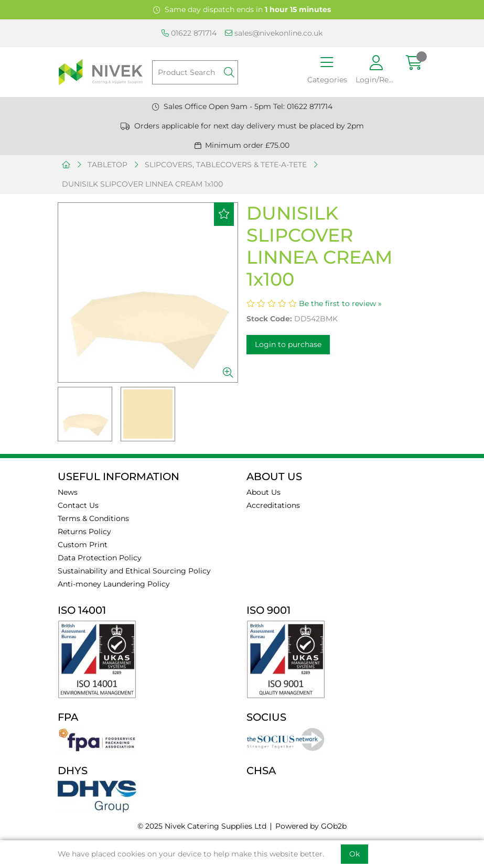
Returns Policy (84, 531)
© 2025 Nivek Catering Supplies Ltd (202, 826)
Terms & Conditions (93, 518)
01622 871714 (189, 33)
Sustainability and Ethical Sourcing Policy (134, 571)
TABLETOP (107, 165)
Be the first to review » (340, 303)
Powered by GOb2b (311, 826)
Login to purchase (288, 344)
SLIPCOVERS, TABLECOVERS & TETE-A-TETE (226, 165)
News (68, 492)
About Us (263, 492)
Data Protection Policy (100, 558)
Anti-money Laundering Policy (114, 584)
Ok (354, 854)
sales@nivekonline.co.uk (274, 33)
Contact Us (78, 505)
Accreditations (273, 505)
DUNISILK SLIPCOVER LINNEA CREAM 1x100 (142, 184)
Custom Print (83, 545)
